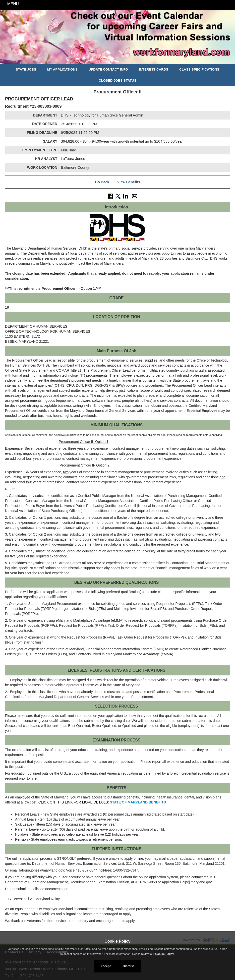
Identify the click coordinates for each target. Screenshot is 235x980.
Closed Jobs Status (117, 80)
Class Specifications (199, 69)
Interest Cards (154, 69)
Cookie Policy (117, 941)
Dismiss (129, 966)
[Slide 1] (112, 60)
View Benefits (129, 182)
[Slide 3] (123, 60)
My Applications (62, 69)
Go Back (102, 182)
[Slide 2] (118, 60)
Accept (106, 966)
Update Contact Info (108, 69)
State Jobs (26, 69)
